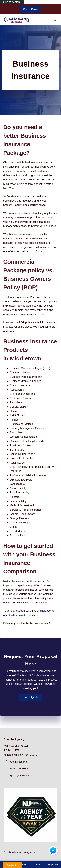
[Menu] (56, 20)
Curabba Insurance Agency (19, 852)
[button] (30, 697)
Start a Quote (30, 9)
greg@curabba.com (22, 776)
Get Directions (18, 762)
